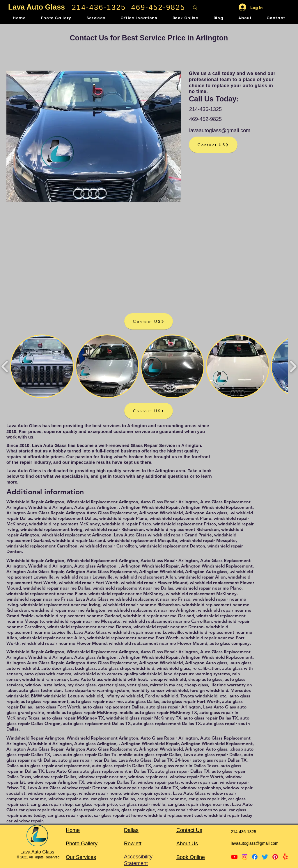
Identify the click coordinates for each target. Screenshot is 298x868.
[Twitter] (265, 857)
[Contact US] (213, 145)
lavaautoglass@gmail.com (220, 130)
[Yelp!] (285, 857)
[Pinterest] (275, 857)
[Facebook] (255, 857)
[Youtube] (234, 857)
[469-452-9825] (159, 7)
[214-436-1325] (99, 7)
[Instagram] (245, 857)
